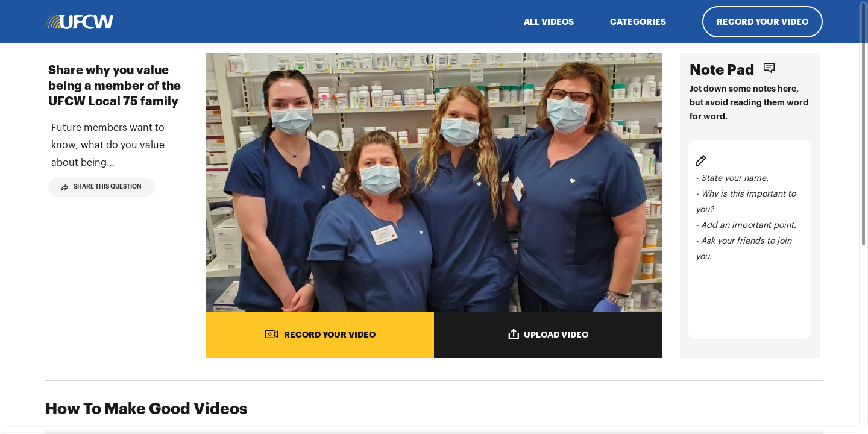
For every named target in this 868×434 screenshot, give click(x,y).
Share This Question (102, 205)
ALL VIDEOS (549, 22)
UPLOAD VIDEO (548, 334)
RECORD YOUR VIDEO (320, 334)
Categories (638, 22)
